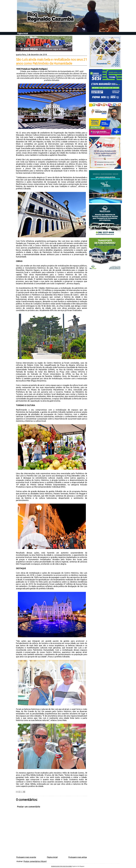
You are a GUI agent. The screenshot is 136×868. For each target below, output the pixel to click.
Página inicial (23, 33)
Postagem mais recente (26, 857)
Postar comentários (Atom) (35, 861)
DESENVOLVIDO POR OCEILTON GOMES (62, 866)
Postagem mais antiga (78, 857)
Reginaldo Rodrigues (39, 69)
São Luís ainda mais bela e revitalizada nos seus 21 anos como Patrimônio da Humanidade (52, 61)
